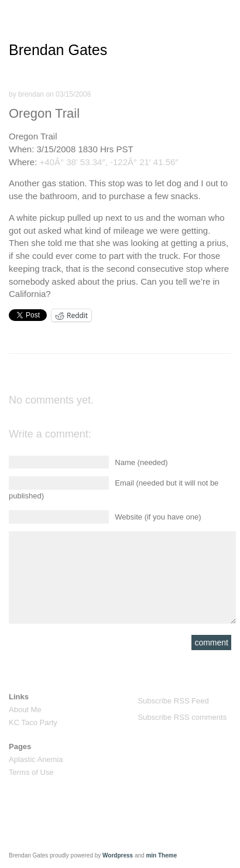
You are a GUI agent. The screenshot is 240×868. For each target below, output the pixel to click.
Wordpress (118, 855)
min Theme (161, 855)
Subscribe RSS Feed (173, 701)
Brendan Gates (58, 50)
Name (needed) (141, 462)
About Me (25, 710)
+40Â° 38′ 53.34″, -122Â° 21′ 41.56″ (109, 162)
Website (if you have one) (158, 517)
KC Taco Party (33, 722)
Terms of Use (31, 772)
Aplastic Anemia (36, 759)
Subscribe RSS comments (182, 717)
